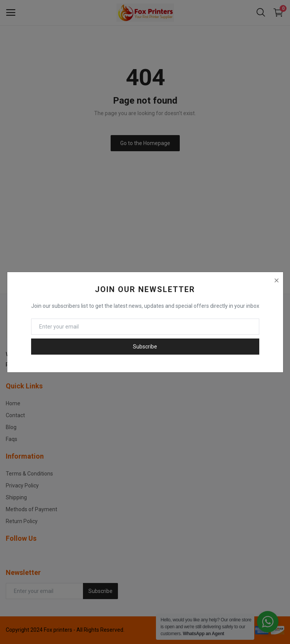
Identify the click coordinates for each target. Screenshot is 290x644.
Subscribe (145, 347)
